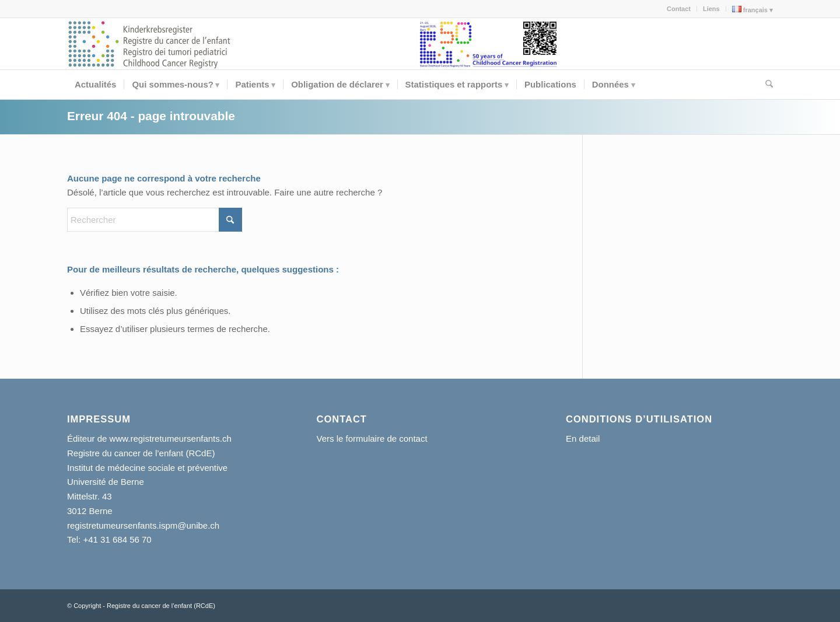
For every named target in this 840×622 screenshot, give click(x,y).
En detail (583, 438)
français (750, 10)
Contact (679, 9)
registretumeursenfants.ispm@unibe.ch (143, 525)
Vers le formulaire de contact (372, 438)
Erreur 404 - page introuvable (151, 116)
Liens (711, 9)
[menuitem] (679, 9)
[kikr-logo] (150, 44)
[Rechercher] (765, 85)
